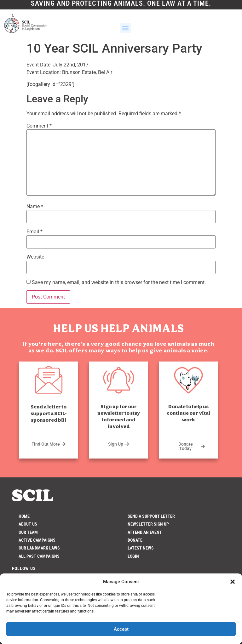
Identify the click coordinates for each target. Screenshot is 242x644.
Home (24, 516)
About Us (28, 524)
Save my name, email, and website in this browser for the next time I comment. (119, 282)
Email (35, 232)
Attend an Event (145, 532)
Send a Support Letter (151, 516)
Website (35, 257)
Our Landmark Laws (39, 548)
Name (35, 207)
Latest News (141, 548)
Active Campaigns (37, 540)
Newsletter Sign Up (148, 524)
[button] (233, 582)
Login (133, 556)
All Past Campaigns (39, 556)
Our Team (28, 532)
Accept (121, 629)
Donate (135, 540)
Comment (39, 126)
